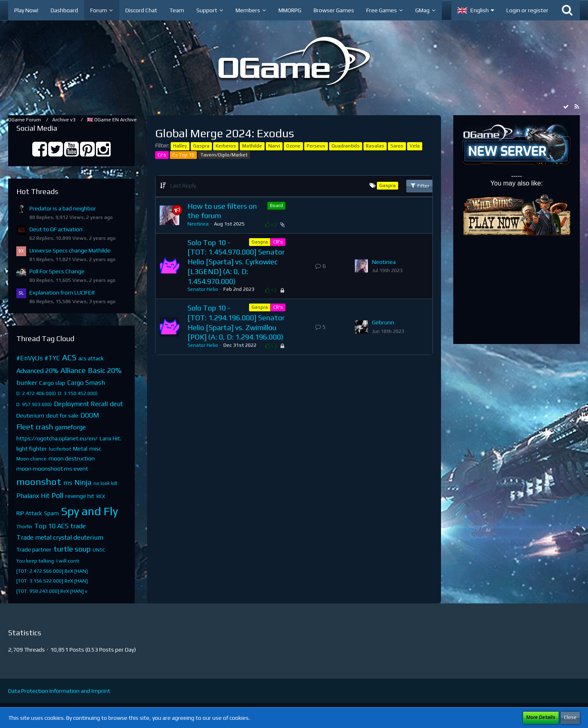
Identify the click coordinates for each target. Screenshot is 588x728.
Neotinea (198, 224)
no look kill (105, 483)
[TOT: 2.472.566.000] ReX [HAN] (52, 571)
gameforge (70, 427)
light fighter (32, 449)
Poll (57, 495)
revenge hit (80, 496)
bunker (27, 383)
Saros (397, 146)
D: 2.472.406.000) (36, 393)
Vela (415, 146)
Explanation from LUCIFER (62, 293)
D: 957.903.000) (34, 404)
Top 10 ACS (51, 526)
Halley (180, 146)
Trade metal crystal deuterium (60, 537)
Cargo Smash (86, 383)
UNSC (99, 550)
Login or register (527, 10)
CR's (278, 242)
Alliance (73, 370)
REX (101, 496)
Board (276, 205)
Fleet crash (35, 427)
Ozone (293, 146)
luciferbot (60, 449)
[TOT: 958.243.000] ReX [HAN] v (52, 591)
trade (78, 526)
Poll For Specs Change (57, 271)
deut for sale (62, 415)
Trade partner (34, 549)
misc (95, 449)
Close (570, 717)
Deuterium (30, 415)
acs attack (91, 358)
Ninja (83, 482)
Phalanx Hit (33, 496)
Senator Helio (203, 289)
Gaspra (201, 146)
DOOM (90, 415)
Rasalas (375, 146)
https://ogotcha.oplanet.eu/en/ (57, 438)
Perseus (316, 146)
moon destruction (72, 458)
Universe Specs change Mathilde (70, 250)
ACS (69, 357)
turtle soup (72, 549)
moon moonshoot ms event (52, 469)
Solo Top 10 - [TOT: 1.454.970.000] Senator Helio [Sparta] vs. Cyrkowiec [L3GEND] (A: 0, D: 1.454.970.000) (236, 262)
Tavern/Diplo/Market (224, 155)
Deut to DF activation (56, 229)
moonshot (39, 481)
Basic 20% (105, 370)
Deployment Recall (81, 404)
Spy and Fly (89, 511)
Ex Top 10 (183, 155)
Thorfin (24, 527)
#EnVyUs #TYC (38, 358)
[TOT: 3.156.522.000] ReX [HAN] (52, 581)
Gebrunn (383, 322)
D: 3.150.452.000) (78, 393)
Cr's (162, 155)
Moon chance (31, 459)
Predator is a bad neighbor (63, 208)
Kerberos (226, 146)
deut (116, 404)
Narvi (274, 146)
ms (68, 483)
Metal (80, 449)
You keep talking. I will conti (48, 561)
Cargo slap (52, 383)
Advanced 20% (37, 371)
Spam (51, 513)
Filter (419, 185)
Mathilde (252, 146)
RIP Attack (29, 513)
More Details (541, 717)
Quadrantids (346, 146)
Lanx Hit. (110, 438)
